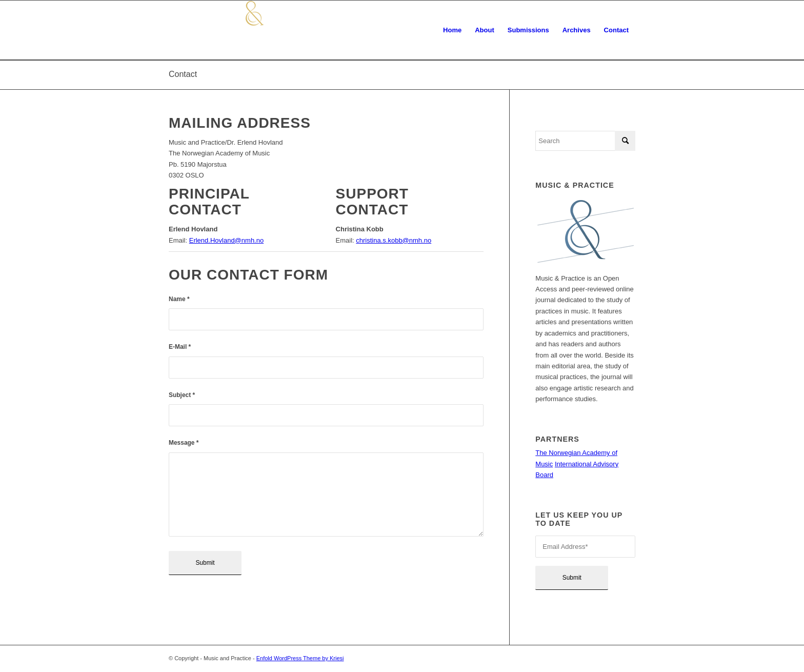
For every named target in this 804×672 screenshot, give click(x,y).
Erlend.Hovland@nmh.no (226, 240)
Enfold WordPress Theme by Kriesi (300, 658)
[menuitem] (452, 30)
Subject (182, 395)
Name (179, 299)
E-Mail (180, 347)
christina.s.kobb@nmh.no (394, 240)
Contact (183, 74)
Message (184, 443)
